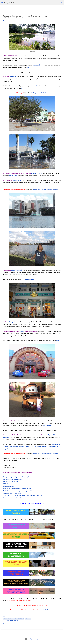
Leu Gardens (47, 426)
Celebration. (13, 77)
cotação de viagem (48, 610)
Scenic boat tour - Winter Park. (12, 493)
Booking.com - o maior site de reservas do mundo (44, 93)
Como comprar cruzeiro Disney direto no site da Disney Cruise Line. (23, 495)
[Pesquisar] (17, 3)
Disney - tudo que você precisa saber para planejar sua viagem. (21, 477)
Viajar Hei (9, 2)
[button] (4, 21)
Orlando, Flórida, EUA (13, 621)
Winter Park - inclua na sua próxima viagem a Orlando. (19, 491)
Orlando (28, 619)
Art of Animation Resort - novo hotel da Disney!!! (17, 488)
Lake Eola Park (18, 180)
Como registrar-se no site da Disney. (13, 498)
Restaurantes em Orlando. (10, 482)
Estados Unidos (8, 619)
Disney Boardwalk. (17, 270)
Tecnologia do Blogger (32, 639)
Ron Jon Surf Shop (37, 173)
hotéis (22, 331)
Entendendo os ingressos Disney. (13, 479)
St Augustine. (13, 322)
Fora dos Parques (19, 619)
